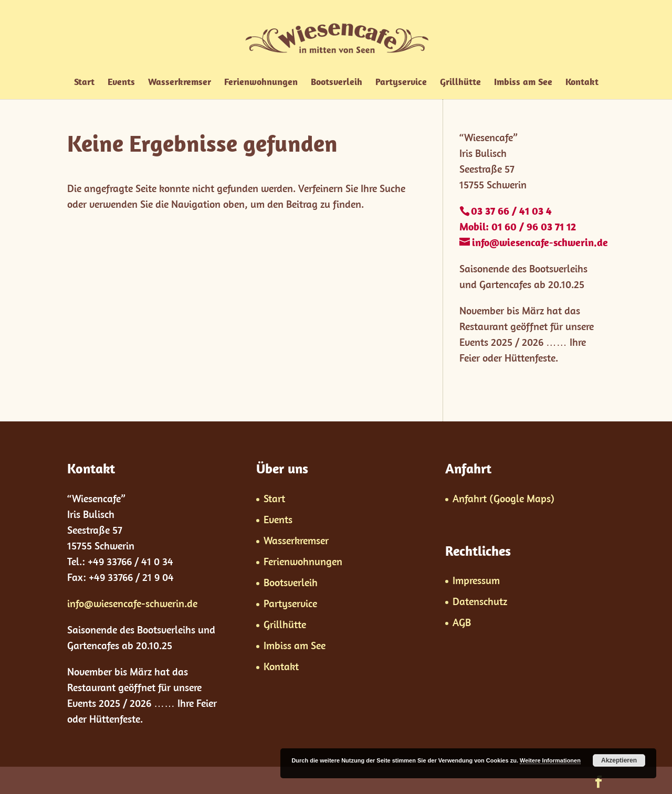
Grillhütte (460, 83)
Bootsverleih (337, 83)
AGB (462, 622)
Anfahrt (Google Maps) (503, 498)
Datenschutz (480, 601)
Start (84, 83)
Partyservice (401, 83)
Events (121, 83)
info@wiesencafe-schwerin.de (132, 603)
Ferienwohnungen (261, 83)
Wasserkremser (180, 83)
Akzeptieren (619, 760)
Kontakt (582, 83)
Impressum (476, 580)
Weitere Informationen (550, 760)
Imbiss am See (523, 83)
